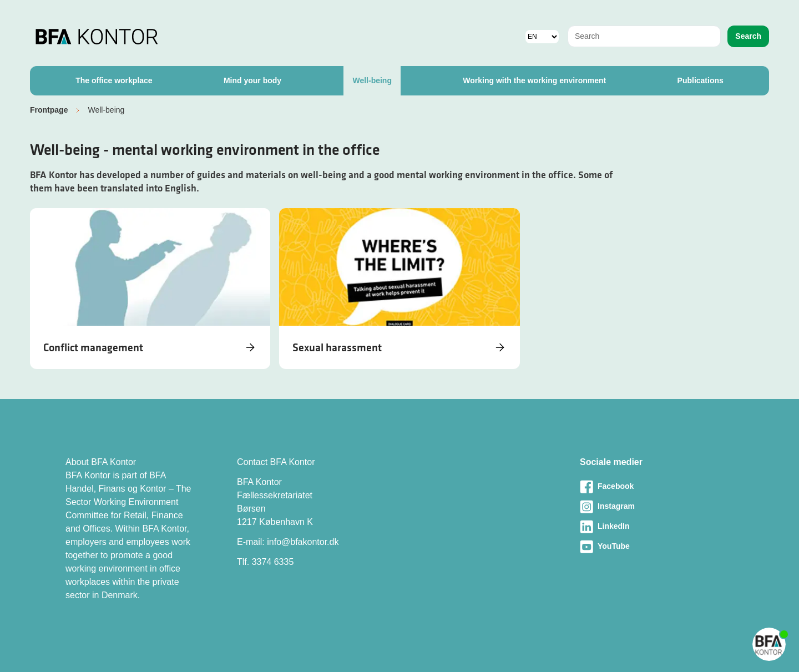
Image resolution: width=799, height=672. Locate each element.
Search (748, 36)
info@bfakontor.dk (303, 542)
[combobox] (644, 36)
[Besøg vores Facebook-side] (657, 487)
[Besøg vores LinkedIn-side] (657, 527)
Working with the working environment (534, 80)
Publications (701, 80)
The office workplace (114, 80)
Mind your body (252, 80)
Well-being (372, 80)
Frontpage (49, 110)
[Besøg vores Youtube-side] (657, 547)
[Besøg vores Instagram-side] (657, 507)
